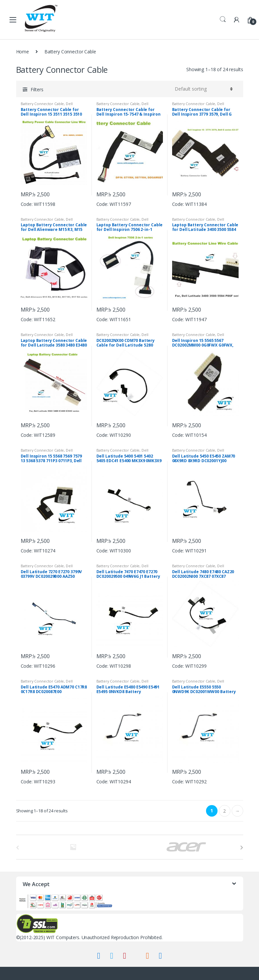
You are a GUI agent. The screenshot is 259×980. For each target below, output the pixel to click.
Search (223, 19)
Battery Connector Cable (42, 104)
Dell (69, 104)
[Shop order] (203, 89)
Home (23, 52)
